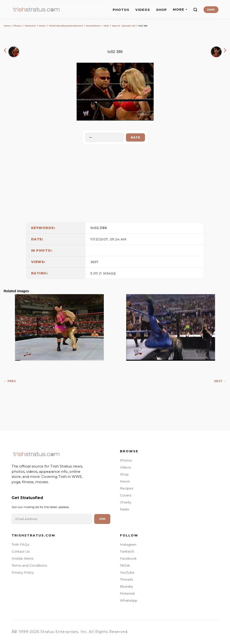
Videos (125, 467)
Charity (126, 502)
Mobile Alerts (22, 558)
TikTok (125, 565)
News (125, 481)
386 (103, 228)
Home (7, 26)
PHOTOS (121, 10)
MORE (180, 10)
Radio (125, 509)
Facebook (128, 558)
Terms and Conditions (29, 565)
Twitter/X (127, 551)
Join (102, 519)
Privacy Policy (23, 572)
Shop (124, 474)
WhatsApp (129, 600)
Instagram (128, 544)
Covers (126, 495)
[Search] (195, 10)
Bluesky (126, 586)
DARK (211, 10)
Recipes (127, 488)
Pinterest (127, 593)
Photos (17, 26)
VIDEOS (143, 10)
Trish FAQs (20, 544)
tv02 (95, 228)
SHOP (161, 10)
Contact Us (21, 551)
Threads (126, 579)
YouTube (127, 572)
